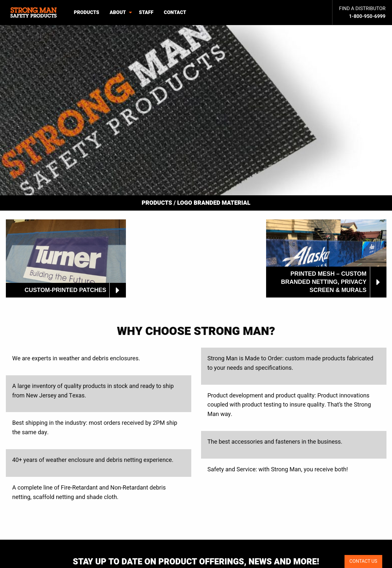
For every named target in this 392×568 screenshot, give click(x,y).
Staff (146, 12)
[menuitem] (34, 13)
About (118, 12)
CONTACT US (363, 561)
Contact (175, 12)
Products (87, 12)
